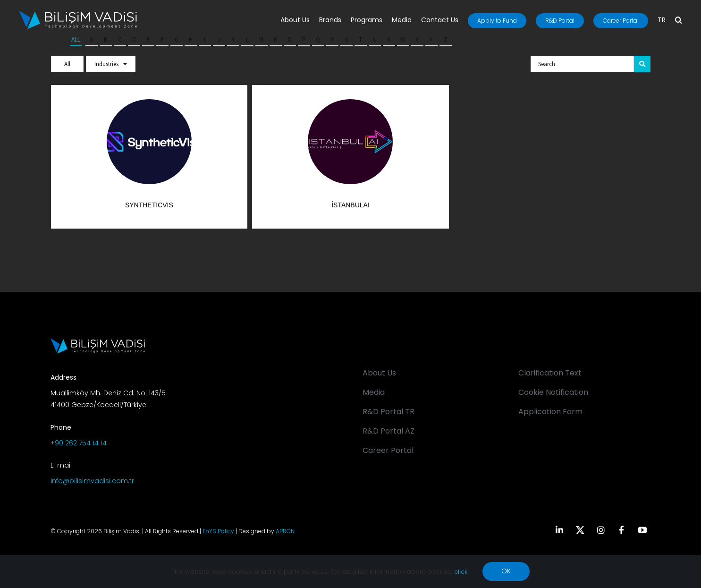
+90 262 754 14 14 (79, 443)
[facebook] (622, 530)
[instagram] (601, 530)
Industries (106, 64)
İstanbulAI (350, 205)
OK (506, 571)
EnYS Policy (218, 531)
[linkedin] (559, 530)
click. (461, 572)
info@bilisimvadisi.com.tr (92, 481)
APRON (285, 531)
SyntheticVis (149, 205)
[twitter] (580, 530)
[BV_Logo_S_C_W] (78, 14)
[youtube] (642, 530)
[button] (679, 21)
